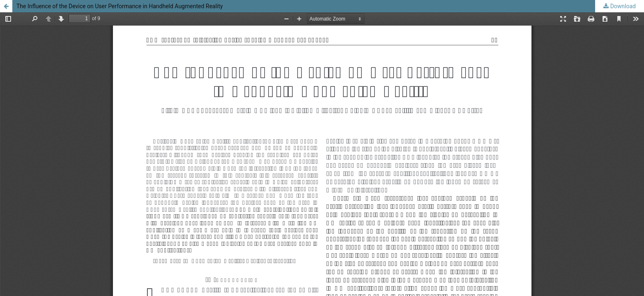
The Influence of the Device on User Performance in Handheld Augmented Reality (120, 6)
